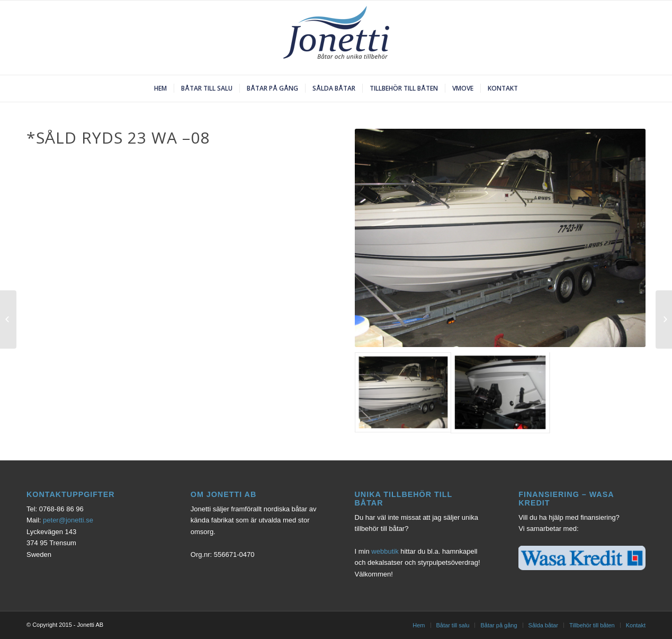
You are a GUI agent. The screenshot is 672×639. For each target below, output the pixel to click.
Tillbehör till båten (592, 625)
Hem (419, 625)
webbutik (385, 551)
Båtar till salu (453, 625)
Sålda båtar (543, 625)
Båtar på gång (499, 625)
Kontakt (636, 625)
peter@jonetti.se (68, 520)
